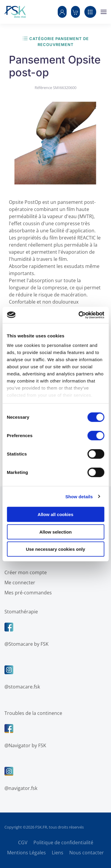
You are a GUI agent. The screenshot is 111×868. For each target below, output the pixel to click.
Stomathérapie (20, 612)
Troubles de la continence (32, 713)
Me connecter (18, 583)
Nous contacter (87, 853)
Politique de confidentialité (63, 842)
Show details (79, 496)
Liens (58, 853)
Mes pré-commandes (27, 593)
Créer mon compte (24, 572)
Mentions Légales (26, 853)
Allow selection (55, 532)
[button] (62, 12)
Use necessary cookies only (55, 549)
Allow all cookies (55, 514)
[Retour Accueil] (15, 12)
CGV (23, 842)
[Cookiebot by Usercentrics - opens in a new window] (79, 315)
